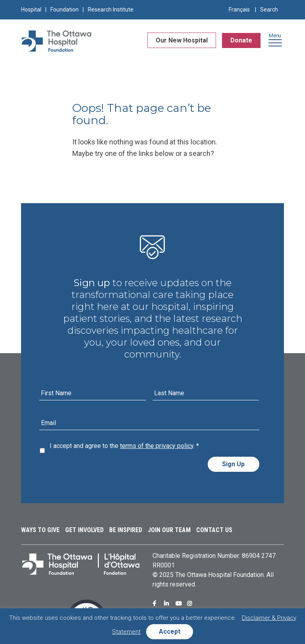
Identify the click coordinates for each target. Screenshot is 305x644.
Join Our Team (169, 530)
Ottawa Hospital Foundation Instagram (191, 604)
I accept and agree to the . (124, 446)
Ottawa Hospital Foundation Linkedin (168, 604)
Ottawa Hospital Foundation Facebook (156, 604)
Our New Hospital (182, 41)
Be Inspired (126, 530)
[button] (275, 43)
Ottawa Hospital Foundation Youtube (180, 604)
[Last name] (206, 393)
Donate (241, 41)
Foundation (65, 10)
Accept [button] (170, 632)
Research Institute (111, 10)
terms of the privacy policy (157, 446)
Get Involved (84, 530)
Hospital (31, 10)
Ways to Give (40, 530)
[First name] (93, 393)
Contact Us (214, 530)
